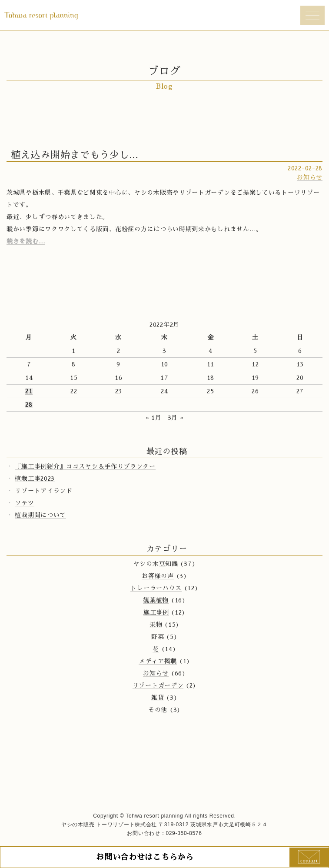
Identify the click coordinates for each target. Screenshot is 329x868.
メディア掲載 (158, 661)
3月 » (176, 418)
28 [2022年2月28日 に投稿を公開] (29, 405)
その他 (158, 710)
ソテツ (24, 503)
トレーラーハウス (156, 588)
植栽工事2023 (35, 479)
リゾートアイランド (43, 491)
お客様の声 (158, 576)
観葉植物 (156, 600)
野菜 (158, 637)
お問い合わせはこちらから (145, 857)
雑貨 (158, 698)
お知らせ (310, 177)
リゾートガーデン (158, 685)
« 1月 (154, 418)
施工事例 (156, 612)
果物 (156, 625)
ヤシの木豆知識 (156, 564)
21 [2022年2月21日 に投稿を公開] (29, 391)
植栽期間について (40, 515)
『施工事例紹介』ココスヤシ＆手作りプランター (85, 466)
